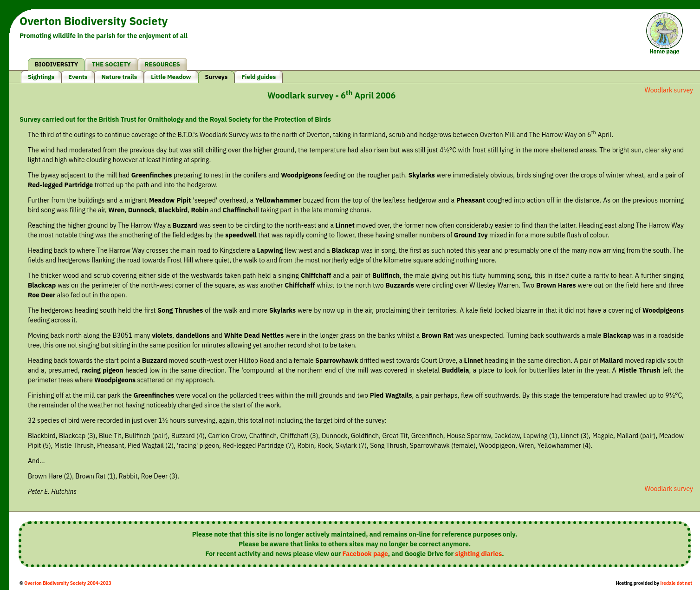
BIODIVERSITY (56, 64)
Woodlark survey (669, 90)
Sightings (41, 77)
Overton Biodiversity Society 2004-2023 (68, 583)
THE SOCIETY (111, 64)
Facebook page (365, 554)
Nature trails (119, 77)
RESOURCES (162, 64)
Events (78, 77)
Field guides (259, 77)
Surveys (217, 77)
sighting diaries (478, 554)
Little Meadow (171, 77)
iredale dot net (676, 583)
